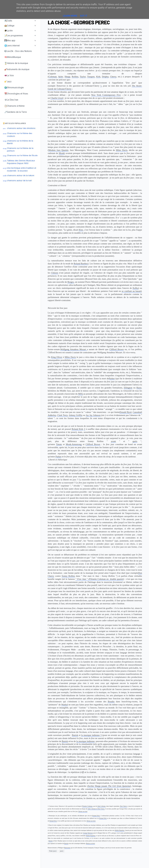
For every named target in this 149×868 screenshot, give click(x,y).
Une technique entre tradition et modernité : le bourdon (22, 169)
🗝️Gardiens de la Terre (16, 112)
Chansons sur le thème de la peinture (20, 149)
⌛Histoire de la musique (16, 63)
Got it (84, 16)
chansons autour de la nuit (19, 180)
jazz (62, 851)
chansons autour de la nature (21, 175)
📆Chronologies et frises (16, 94)
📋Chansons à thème (14, 106)
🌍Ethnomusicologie (14, 87)
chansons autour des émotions (21, 128)
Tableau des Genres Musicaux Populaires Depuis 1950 (21, 162)
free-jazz (53, 851)
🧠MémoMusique (13, 57)
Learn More (70, 16)
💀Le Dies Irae (11, 100)
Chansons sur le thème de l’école (22, 155)
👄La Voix (9, 75)
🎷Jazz (8, 81)
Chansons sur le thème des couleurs (20, 135)
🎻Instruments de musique (17, 69)
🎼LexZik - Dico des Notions (18, 51)
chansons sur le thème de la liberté (20, 142)
